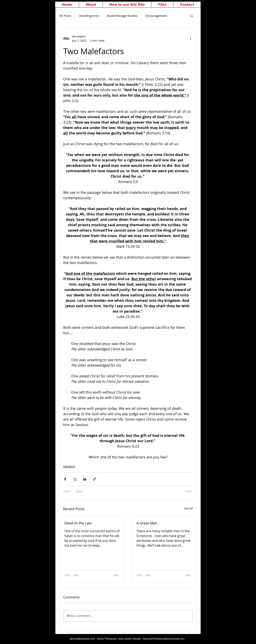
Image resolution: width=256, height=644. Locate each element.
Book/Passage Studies (122, 16)
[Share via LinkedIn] (85, 479)
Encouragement (156, 16)
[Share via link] (94, 479)
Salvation (69, 466)
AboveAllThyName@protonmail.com (164, 639)
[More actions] (190, 38)
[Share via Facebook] (65, 479)
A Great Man (147, 523)
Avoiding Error (89, 16)
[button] (191, 16)
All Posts (65, 16)
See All (188, 508)
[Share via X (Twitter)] (75, 479)
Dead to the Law (78, 523)
